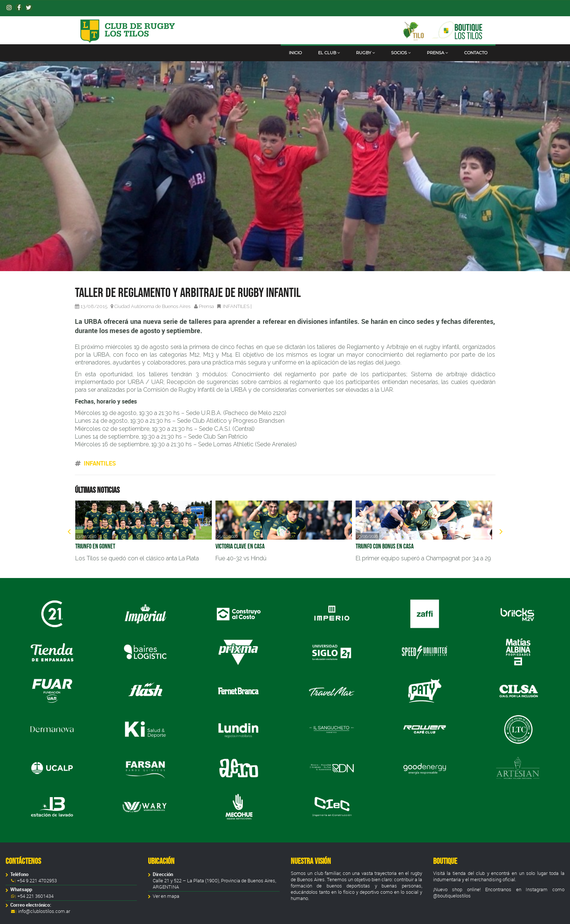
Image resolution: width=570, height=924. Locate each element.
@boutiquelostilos (452, 896)
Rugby (365, 53)
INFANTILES (236, 306)
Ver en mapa (166, 896)
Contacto (476, 53)
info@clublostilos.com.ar (44, 911)
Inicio (295, 53)
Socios (401, 53)
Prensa (437, 53)
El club (329, 53)
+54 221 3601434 (35, 896)
